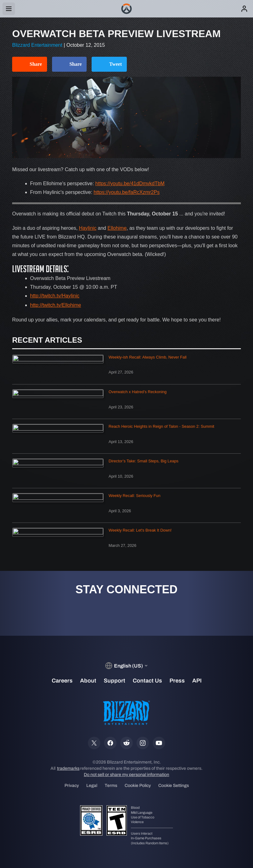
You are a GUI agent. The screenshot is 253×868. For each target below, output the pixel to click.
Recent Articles (47, 340)
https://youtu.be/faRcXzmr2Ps (127, 192)
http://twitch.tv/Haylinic (55, 296)
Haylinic (88, 228)
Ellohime (117, 228)
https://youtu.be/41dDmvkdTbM (130, 183)
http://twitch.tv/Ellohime (56, 305)
